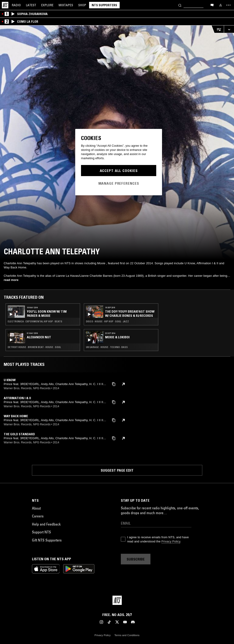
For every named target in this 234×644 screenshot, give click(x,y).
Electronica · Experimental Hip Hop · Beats (35, 321)
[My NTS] (221, 5)
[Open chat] (212, 5)
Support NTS (41, 532)
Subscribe (136, 559)
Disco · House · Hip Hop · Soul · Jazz (107, 321)
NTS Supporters (104, 5)
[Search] (180, 5)
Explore (47, 5)
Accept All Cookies (119, 171)
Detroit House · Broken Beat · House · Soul (34, 347)
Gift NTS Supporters (47, 540)
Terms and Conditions (127, 635)
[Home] (5, 5)
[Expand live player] (229, 29)
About (36, 508)
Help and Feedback (46, 524)
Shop (82, 5)
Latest (31, 5)
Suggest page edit (117, 470)
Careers (38, 516)
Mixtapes (66, 5)
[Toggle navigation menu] (228, 5)
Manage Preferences (119, 183)
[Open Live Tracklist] (218, 29)
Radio (16, 5)
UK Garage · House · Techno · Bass (107, 347)
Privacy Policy (171, 541)
